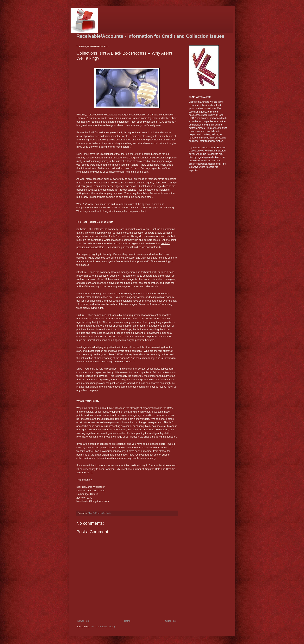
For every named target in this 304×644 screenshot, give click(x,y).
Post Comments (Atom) (103, 627)
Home (127, 621)
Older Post (171, 621)
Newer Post (83, 621)
